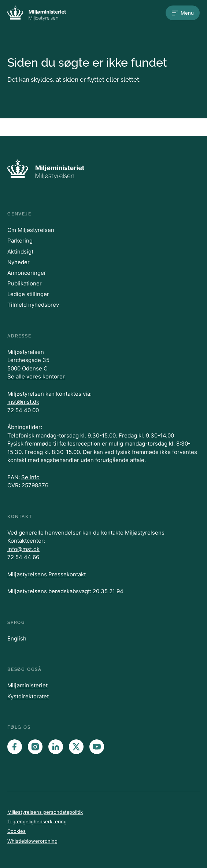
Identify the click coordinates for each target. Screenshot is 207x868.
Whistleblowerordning (32, 841)
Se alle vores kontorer (36, 376)
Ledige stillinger (28, 294)
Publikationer (25, 283)
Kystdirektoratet (28, 696)
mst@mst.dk (23, 402)
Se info (30, 477)
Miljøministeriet (27, 685)
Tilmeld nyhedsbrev (33, 305)
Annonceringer (27, 273)
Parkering (20, 241)
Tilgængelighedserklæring (37, 821)
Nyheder (19, 262)
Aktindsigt (20, 252)
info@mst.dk (23, 549)
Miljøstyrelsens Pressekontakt (47, 574)
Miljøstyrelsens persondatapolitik (45, 812)
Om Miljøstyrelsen (31, 230)
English (17, 638)
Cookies (16, 831)
